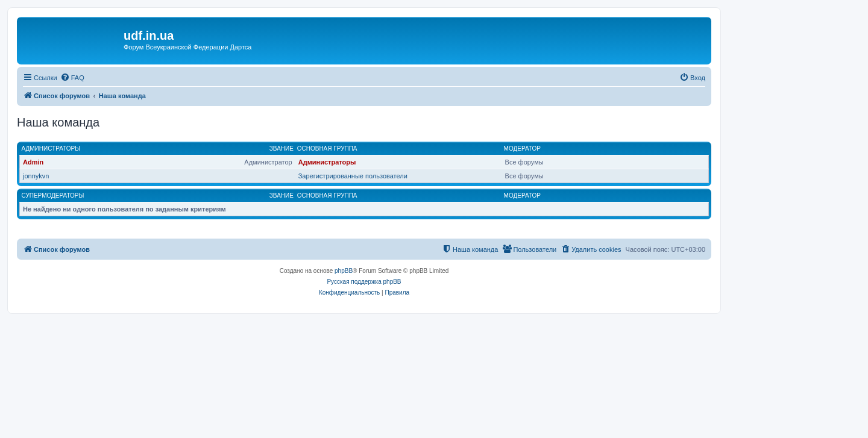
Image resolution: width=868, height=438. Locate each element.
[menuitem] (72, 78)
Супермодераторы (53, 196)
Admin (33, 162)
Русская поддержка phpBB (364, 282)
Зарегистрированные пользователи (353, 176)
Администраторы (51, 149)
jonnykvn (36, 176)
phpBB (344, 271)
